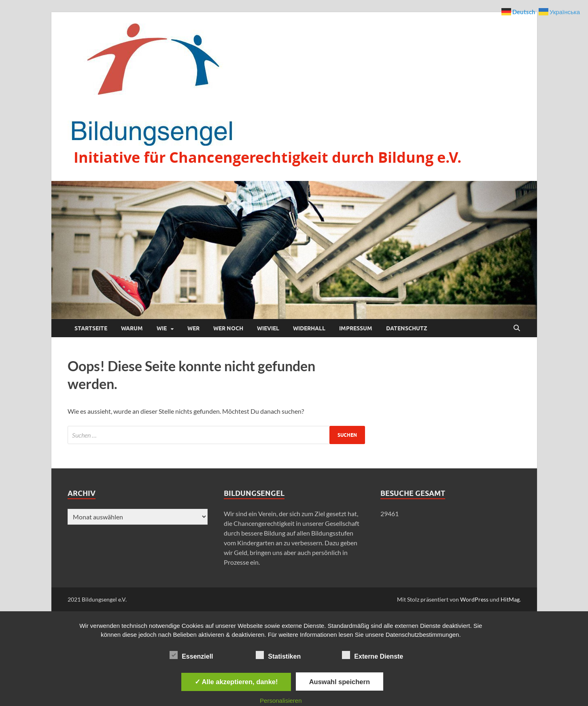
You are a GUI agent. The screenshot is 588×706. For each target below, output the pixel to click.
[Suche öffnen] (517, 328)
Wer (193, 328)
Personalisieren (281, 701)
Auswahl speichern (340, 682)
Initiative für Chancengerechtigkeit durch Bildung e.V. (267, 157)
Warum (132, 328)
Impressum (356, 328)
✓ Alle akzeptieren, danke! (236, 682)
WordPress (474, 599)
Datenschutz (407, 328)
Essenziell (191, 655)
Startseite (91, 328)
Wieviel (268, 328)
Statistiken (278, 655)
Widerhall (309, 328)
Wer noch (228, 328)
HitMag (510, 599)
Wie (162, 328)
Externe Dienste (373, 655)
